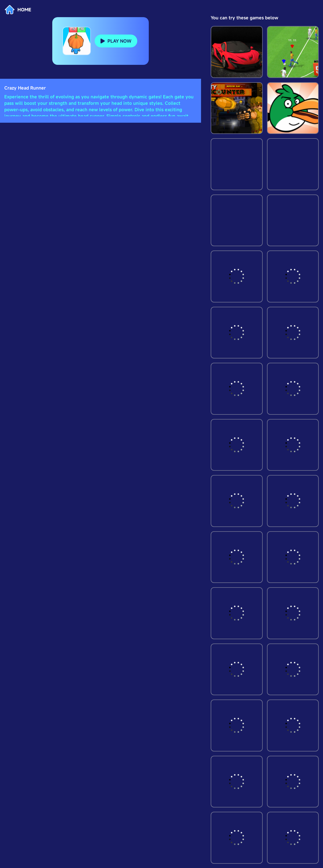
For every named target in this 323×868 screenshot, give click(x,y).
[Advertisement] (101, 125)
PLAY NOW (119, 41)
